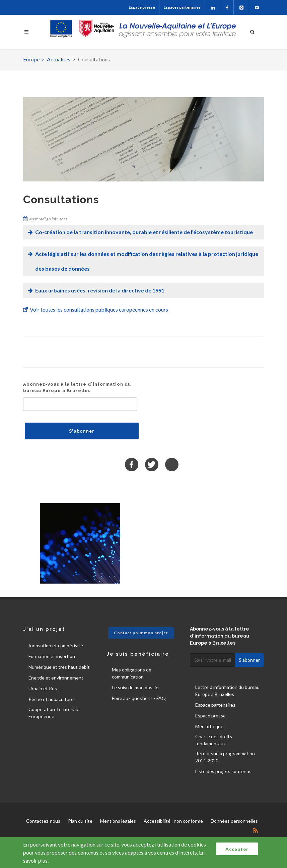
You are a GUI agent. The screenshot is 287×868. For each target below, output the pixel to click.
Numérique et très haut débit (59, 667)
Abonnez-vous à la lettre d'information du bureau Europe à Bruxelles (77, 388)
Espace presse (142, 7)
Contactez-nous (43, 821)
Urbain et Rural (44, 688)
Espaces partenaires (182, 7)
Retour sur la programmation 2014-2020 (225, 757)
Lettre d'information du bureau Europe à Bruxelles (227, 691)
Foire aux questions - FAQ (139, 698)
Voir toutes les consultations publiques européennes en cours (99, 309)
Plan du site (80, 821)
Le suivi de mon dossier (136, 687)
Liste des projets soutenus (223, 771)
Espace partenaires (215, 705)
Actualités (59, 59)
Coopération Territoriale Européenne (54, 713)
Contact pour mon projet (141, 633)
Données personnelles (234, 821)
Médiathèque (209, 726)
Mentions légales (118, 821)
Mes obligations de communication (132, 673)
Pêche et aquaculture (51, 699)
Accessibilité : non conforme (173, 821)
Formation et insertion (52, 656)
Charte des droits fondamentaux (214, 740)
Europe (31, 59)
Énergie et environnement (56, 678)
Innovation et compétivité (56, 645)
